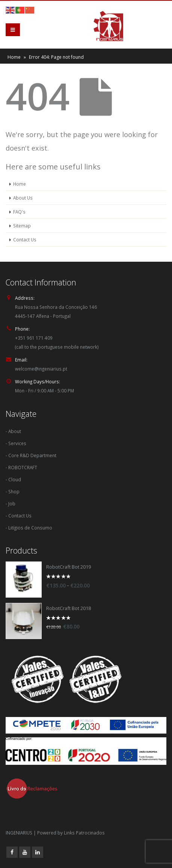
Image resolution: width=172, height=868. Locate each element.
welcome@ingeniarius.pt (41, 369)
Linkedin (38, 852)
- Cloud (13, 479)
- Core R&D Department (31, 455)
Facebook (12, 852)
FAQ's (19, 212)
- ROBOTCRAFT (21, 467)
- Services (16, 443)
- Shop (13, 491)
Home (14, 57)
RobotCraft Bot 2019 (69, 567)
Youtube (25, 852)
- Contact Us (19, 516)
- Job (11, 503)
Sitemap (22, 226)
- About (13, 431)
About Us (23, 198)
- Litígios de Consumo (29, 528)
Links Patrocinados (84, 833)
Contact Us (25, 240)
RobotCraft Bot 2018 (69, 608)
